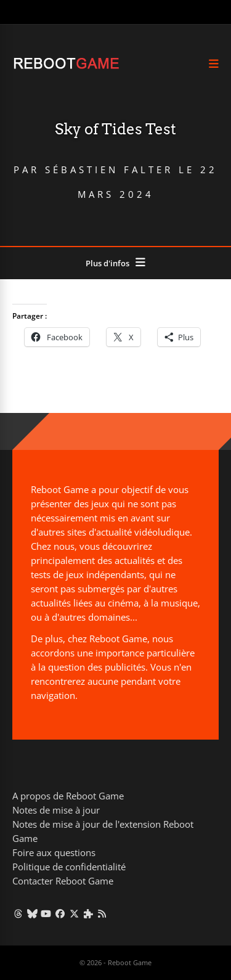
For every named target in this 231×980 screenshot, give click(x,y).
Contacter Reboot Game (63, 881)
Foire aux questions (54, 852)
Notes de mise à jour (56, 810)
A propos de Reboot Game (68, 796)
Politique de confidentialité (69, 867)
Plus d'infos (107, 263)
